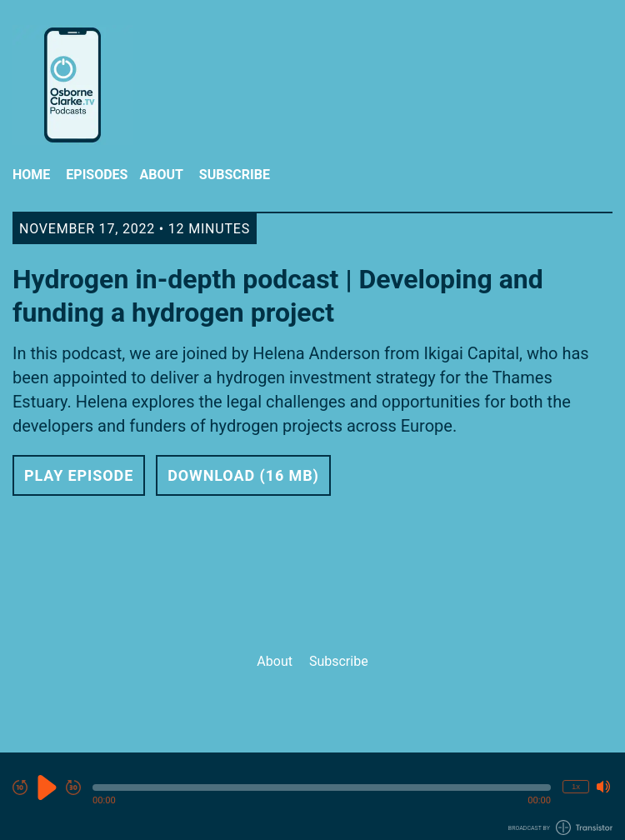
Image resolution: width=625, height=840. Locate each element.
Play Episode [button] (79, 475)
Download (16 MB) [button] (243, 475)
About (161, 175)
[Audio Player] (312, 796)
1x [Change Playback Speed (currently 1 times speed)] (576, 786)
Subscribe (235, 175)
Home (31, 175)
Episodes (97, 175)
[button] (322, 787)
